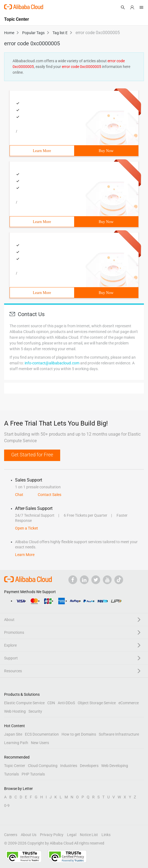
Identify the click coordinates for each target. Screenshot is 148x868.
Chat (19, 495)
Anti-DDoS (66, 703)
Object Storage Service (97, 703)
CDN (51, 703)
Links (106, 835)
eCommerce (129, 703)
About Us (29, 835)
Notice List (89, 835)
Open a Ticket (27, 528)
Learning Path (16, 743)
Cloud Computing (43, 766)
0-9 (7, 805)
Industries (69, 766)
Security (35, 711)
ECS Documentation (42, 734)
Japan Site (13, 734)
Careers (11, 835)
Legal (72, 835)
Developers (89, 766)
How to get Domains (79, 734)
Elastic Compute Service (24, 703)
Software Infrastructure (119, 734)
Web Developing (115, 766)
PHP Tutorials (33, 774)
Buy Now (106, 151)
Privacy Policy (52, 835)
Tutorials (11, 774)
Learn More (42, 151)
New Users (40, 743)
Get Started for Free (32, 455)
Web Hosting (15, 711)
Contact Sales (50, 495)
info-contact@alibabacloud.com (52, 363)
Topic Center (15, 766)
